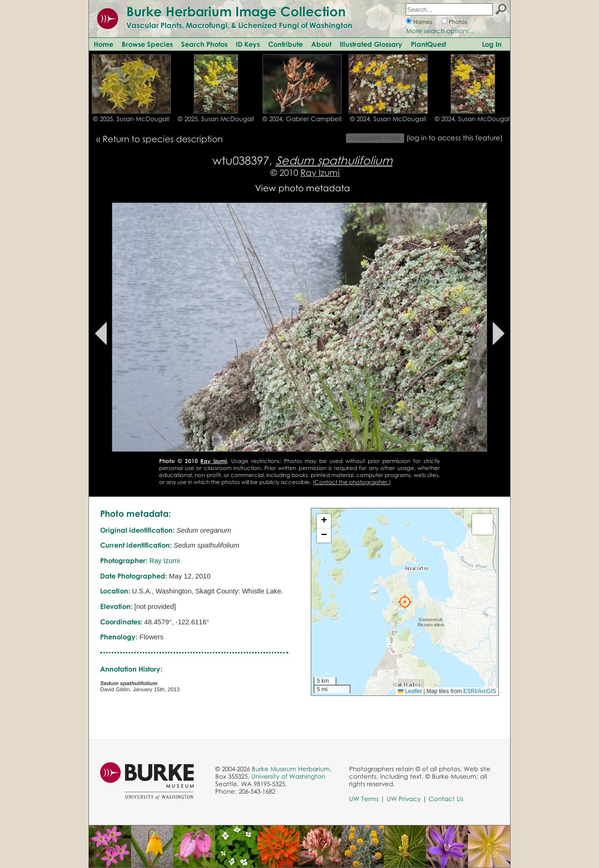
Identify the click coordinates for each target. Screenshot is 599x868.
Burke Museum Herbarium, (292, 769)
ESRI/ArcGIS (480, 691)
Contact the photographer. (352, 482)
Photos (458, 22)
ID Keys (248, 44)
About (321, 44)
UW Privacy (404, 799)
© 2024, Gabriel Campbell (302, 119)
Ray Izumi (320, 172)
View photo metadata (303, 188)
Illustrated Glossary (371, 44)
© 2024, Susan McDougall (388, 119)
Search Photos (204, 44)
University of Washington (288, 776)
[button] (405, 602)
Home (103, 44)
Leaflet (410, 691)
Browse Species (147, 44)
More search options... (440, 31)
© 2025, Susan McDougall (131, 119)
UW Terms (364, 799)
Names (423, 22)
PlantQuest (428, 44)
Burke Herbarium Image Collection (236, 11)
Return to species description (163, 139)
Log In (492, 44)
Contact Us (446, 799)
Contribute (285, 44)
